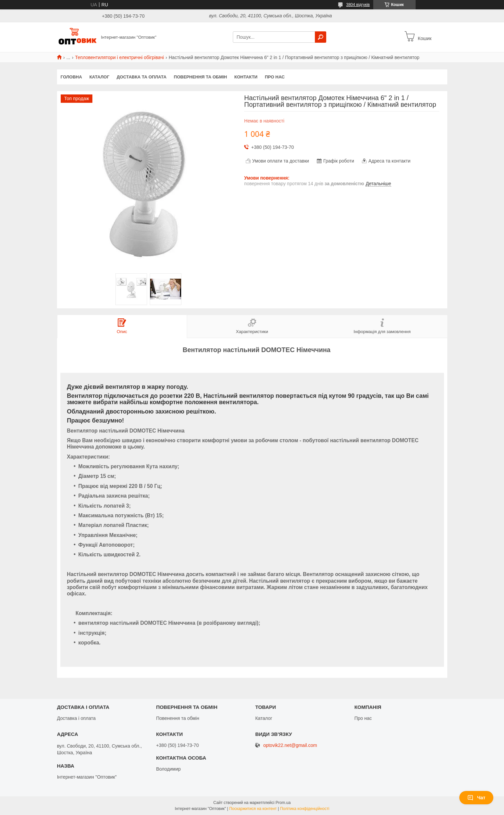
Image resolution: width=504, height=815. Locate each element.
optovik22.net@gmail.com (290, 745)
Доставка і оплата (76, 718)
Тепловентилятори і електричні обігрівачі (119, 57)
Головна (71, 77)
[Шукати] (321, 37)
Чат (476, 798)
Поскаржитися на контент (253, 809)
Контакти (246, 77)
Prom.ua (283, 803)
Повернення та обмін (200, 77)
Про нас (275, 77)
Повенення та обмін (178, 718)
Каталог (99, 77)
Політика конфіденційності (305, 809)
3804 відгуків (358, 5)
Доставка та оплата (142, 77)
